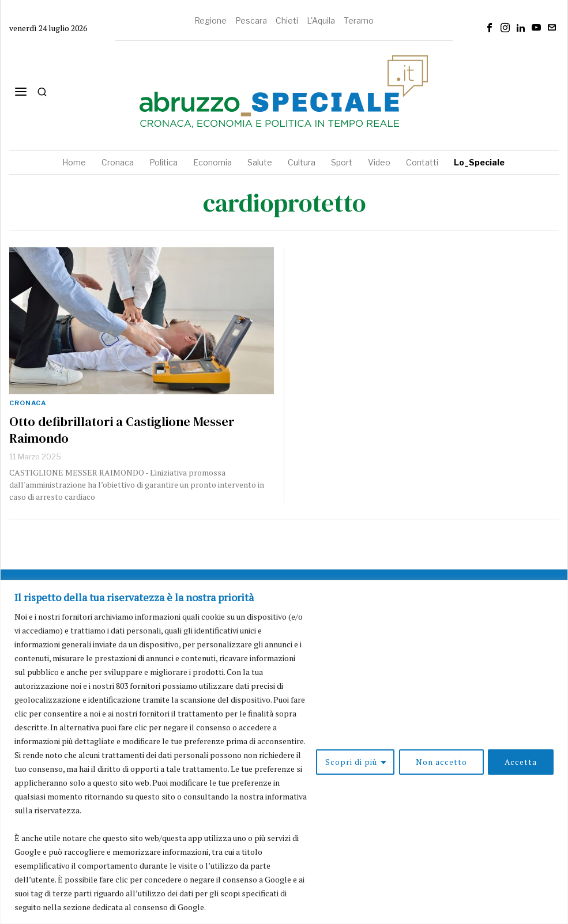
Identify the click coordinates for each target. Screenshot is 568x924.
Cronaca (28, 403)
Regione (210, 20)
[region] (284, 752)
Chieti (287, 20)
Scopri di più (351, 762)
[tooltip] (490, 28)
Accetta (521, 762)
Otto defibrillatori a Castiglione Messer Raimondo (122, 430)
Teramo (359, 20)
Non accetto (441, 762)
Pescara (251, 20)
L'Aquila (321, 20)
